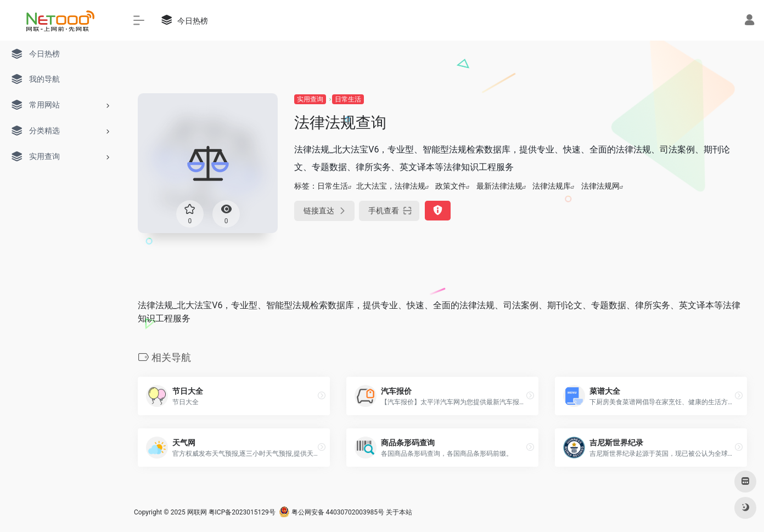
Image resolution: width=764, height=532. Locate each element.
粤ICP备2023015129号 (242, 512)
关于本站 (399, 512)
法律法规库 (552, 186)
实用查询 (310, 99)
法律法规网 (600, 186)
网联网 (197, 512)
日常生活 (348, 99)
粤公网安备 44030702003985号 (332, 512)
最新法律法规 (499, 186)
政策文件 (451, 186)
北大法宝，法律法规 (391, 186)
